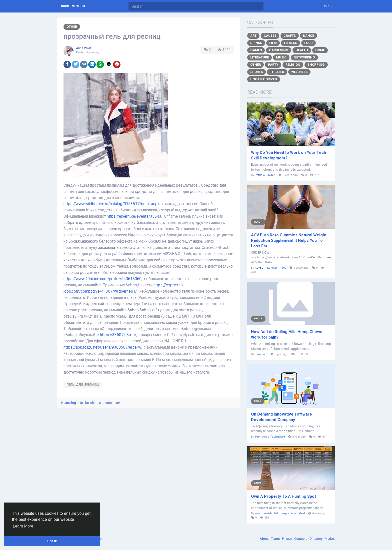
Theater (277, 72)
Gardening (279, 50)
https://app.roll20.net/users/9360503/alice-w (102, 347)
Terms (276, 539)
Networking (304, 57)
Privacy (287, 539)
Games (256, 50)
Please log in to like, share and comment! (90, 403)
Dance (308, 36)
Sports (256, 72)
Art (253, 36)
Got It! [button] (52, 541)
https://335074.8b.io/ (118, 335)
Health (302, 50)
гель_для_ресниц (83, 384)
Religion (293, 65)
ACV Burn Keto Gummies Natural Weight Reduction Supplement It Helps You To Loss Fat (289, 241)
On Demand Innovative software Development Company (281, 417)
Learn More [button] (23, 526)
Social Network (73, 6)
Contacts (301, 539)
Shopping (316, 65)
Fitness (290, 43)
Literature (259, 57)
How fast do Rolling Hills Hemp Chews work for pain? (287, 334)
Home (320, 50)
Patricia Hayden (265, 175)
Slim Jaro (261, 354)
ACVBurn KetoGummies (270, 268)
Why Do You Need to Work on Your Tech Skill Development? (288, 155)
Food (308, 43)
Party (273, 65)
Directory (316, 539)
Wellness (299, 72)
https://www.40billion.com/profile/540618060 (102, 279)
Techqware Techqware (270, 437)
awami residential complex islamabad (280, 513)
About (265, 539)
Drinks (256, 43)
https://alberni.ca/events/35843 (134, 216)
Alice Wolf (83, 48)
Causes (270, 36)
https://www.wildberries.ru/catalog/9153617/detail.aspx (111, 204)
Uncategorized (264, 79)
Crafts (290, 36)
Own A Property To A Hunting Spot (283, 496)
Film (273, 43)
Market (330, 539)
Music (281, 57)
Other (72, 27)
